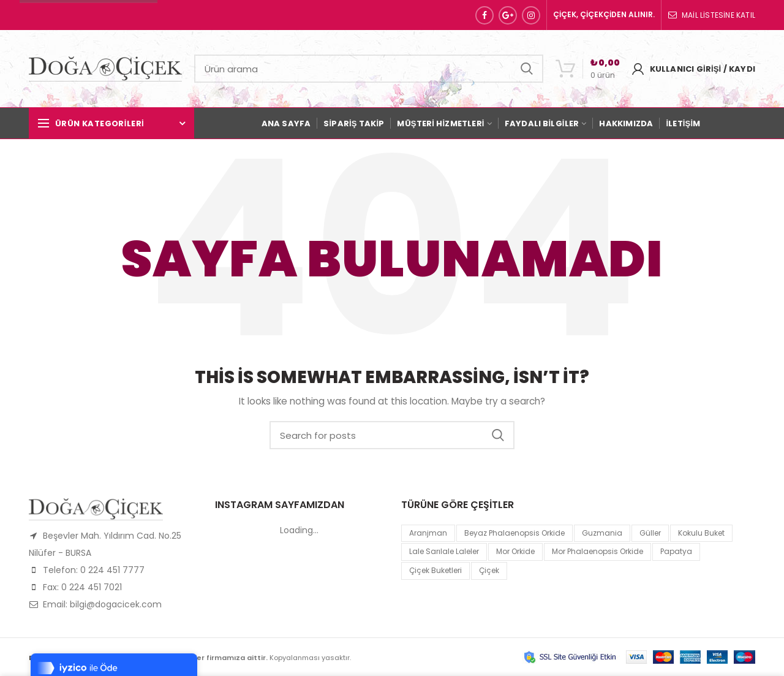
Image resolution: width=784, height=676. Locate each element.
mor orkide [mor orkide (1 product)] (515, 551)
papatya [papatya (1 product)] (676, 551)
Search (527, 69)
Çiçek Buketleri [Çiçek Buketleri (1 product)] (435, 570)
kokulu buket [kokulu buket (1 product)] (701, 533)
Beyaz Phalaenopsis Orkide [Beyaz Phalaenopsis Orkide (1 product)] (514, 533)
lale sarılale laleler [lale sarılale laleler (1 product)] (444, 551)
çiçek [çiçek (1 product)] (489, 570)
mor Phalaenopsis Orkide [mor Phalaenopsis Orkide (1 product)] (597, 551)
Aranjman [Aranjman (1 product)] (428, 533)
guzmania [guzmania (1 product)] (602, 533)
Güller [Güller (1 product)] (650, 533)
